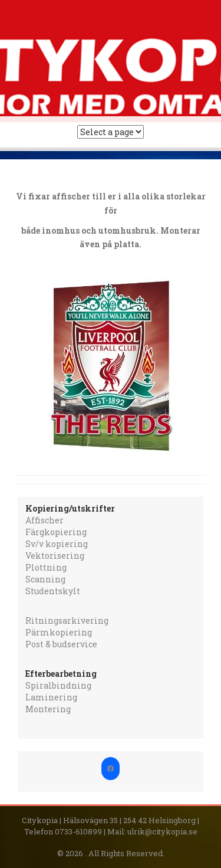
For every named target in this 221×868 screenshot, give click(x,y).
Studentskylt (53, 591)
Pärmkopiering (59, 632)
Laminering (51, 697)
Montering (48, 709)
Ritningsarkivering (67, 620)
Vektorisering (55, 556)
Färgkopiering (56, 532)
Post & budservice (61, 644)
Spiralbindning (58, 685)
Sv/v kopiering (57, 544)
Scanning (45, 579)
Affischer (44, 520)
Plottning (46, 567)
